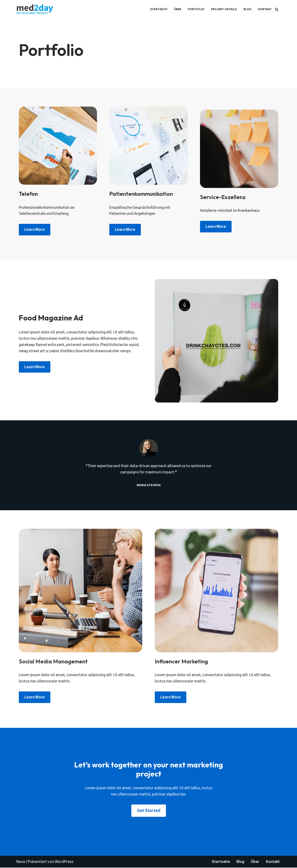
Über (177, 9)
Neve (21, 862)
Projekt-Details (224, 9)
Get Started (149, 811)
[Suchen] (277, 9)
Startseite (158, 9)
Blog (247, 9)
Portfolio (196, 9)
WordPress (64, 862)
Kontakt (265, 9)
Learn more (35, 230)
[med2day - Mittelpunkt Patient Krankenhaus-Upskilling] (36, 9)
